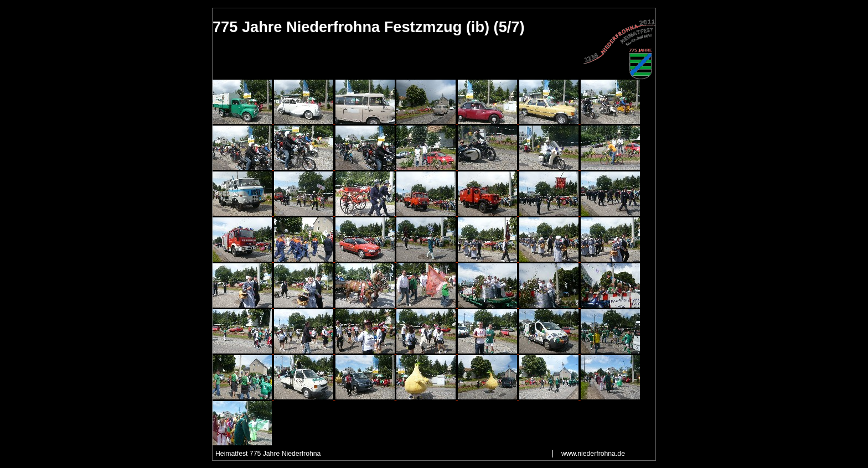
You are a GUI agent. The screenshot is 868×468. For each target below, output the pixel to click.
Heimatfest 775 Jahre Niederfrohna (268, 454)
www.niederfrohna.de (593, 454)
